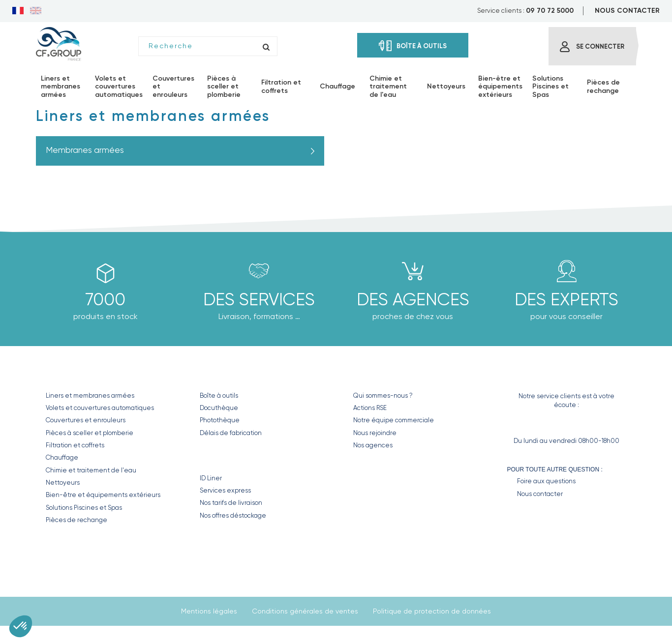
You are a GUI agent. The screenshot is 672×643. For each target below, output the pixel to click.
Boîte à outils (219, 395)
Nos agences (373, 445)
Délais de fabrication (231, 433)
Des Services (259, 299)
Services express (225, 490)
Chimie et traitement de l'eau (91, 470)
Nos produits (77, 374)
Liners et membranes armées (90, 395)
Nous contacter (540, 494)
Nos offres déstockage (233, 515)
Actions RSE (370, 408)
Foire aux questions (546, 481)
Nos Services (229, 457)
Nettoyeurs (63, 482)
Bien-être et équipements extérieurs (103, 495)
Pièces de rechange (76, 520)
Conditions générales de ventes (305, 611)
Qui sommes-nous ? (383, 395)
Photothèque (220, 420)
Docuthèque (219, 408)
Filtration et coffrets (75, 445)
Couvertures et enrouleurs (86, 420)
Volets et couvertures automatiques (100, 408)
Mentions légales (209, 611)
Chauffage (62, 457)
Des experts (566, 299)
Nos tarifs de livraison (231, 503)
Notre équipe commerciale (394, 420)
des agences (413, 299)
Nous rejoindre (375, 433)
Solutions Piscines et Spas (84, 508)
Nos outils (223, 374)
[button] (21, 626)
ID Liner (211, 478)
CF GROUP (372, 374)
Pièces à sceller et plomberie (90, 433)
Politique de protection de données (432, 611)
